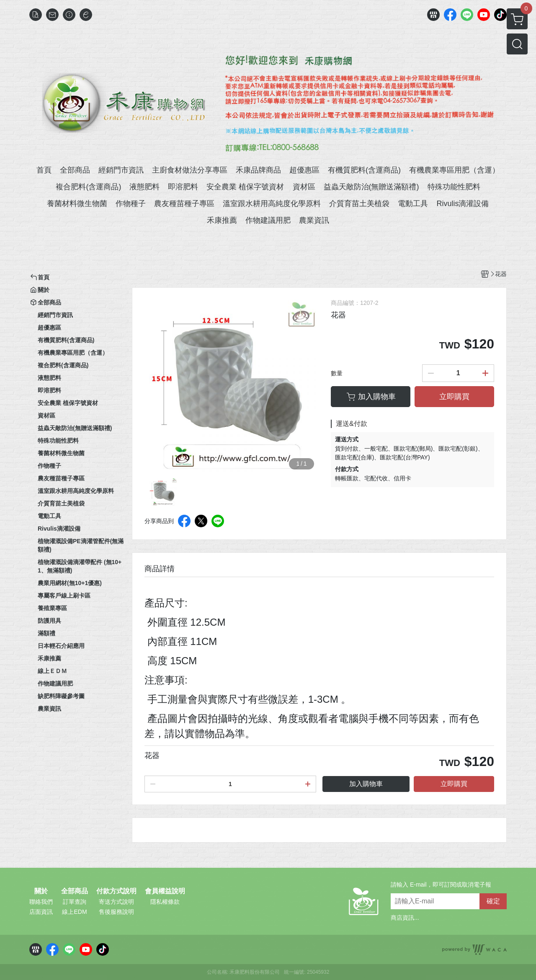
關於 (41, 891)
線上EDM (74, 912)
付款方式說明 (116, 891)
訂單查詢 (75, 902)
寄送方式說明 (116, 902)
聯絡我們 (41, 902)
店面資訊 (41, 912)
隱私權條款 (165, 902)
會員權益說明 (165, 891)
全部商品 (75, 891)
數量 (337, 373)
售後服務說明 (116, 912)
